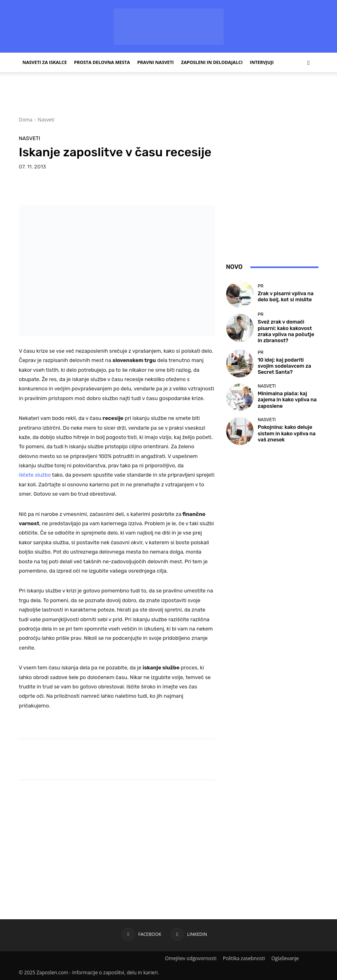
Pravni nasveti (155, 62)
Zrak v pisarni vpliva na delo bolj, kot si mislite (287, 296)
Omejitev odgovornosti (191, 958)
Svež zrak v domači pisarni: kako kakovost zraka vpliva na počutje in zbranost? (286, 330)
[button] (309, 63)
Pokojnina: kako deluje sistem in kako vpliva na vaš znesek (287, 431)
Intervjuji (262, 62)
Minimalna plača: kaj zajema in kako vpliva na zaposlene (287, 398)
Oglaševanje (285, 958)
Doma (26, 120)
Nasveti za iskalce (45, 62)
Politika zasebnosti (244, 958)
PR (261, 287)
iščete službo (35, 475)
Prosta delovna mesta (102, 62)
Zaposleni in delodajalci (212, 62)
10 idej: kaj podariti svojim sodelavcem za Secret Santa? (285, 364)
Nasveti (46, 120)
